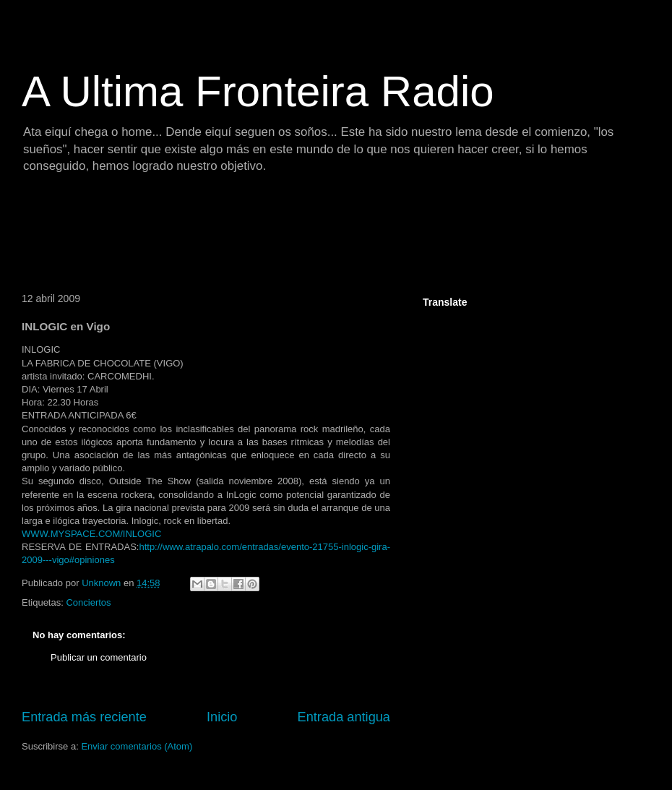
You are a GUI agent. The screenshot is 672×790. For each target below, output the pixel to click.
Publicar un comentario (99, 657)
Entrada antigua (344, 717)
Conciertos (88, 602)
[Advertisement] (277, 235)
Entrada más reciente (84, 717)
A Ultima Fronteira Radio (258, 91)
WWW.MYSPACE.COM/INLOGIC (91, 534)
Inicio (222, 717)
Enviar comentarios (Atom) (137, 746)
